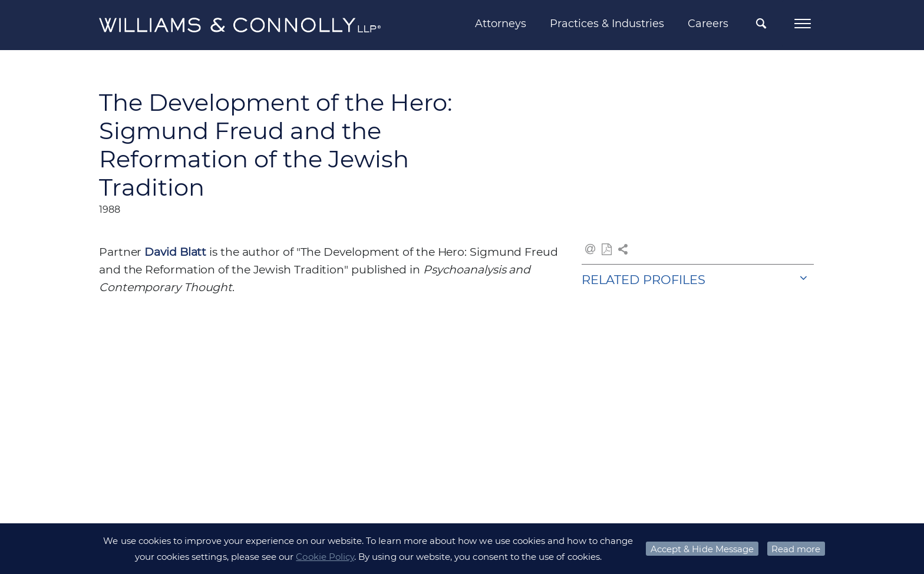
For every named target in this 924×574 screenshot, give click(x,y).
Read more (796, 549)
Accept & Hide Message (702, 549)
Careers (708, 24)
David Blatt (175, 252)
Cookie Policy (325, 557)
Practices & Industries (607, 24)
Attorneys (501, 24)
